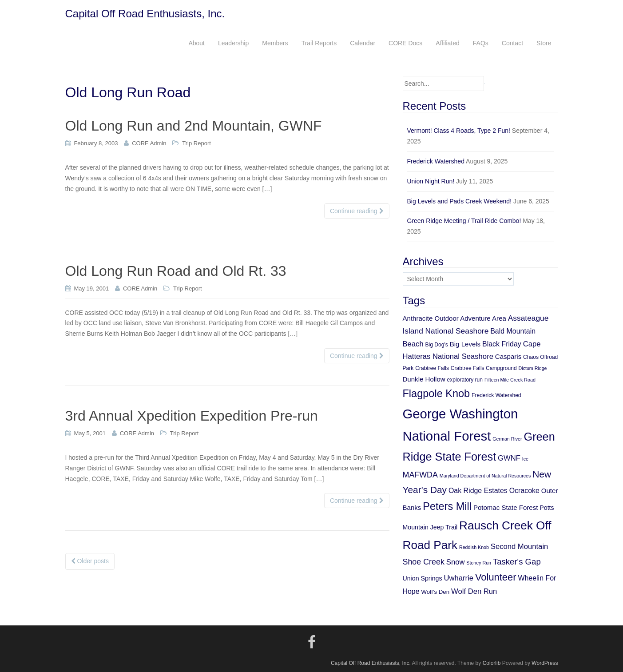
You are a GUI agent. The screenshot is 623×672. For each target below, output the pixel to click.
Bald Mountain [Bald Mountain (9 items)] (513, 331)
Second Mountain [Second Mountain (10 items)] (520, 547)
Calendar (363, 43)
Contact (512, 43)
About (196, 43)
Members (275, 43)
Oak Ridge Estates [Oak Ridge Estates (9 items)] (478, 491)
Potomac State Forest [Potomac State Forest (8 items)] (506, 507)
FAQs (481, 43)
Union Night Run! (431, 181)
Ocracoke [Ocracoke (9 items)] (524, 491)
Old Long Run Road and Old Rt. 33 (176, 271)
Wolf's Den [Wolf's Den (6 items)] (436, 592)
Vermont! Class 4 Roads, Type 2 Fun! (459, 131)
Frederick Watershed (436, 161)
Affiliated (447, 43)
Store (544, 43)
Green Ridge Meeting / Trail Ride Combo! (464, 221)
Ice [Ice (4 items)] (525, 459)
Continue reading (357, 211)
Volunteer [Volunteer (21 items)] (496, 577)
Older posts (90, 561)
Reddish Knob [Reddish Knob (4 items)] (474, 547)
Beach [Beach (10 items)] (413, 344)
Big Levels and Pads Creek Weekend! (460, 201)
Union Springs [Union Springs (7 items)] (423, 578)
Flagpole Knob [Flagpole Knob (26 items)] (436, 394)
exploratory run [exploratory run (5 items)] (465, 380)
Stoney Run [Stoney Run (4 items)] (479, 563)
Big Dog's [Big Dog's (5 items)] (437, 345)
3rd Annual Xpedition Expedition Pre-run (192, 416)
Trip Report (196, 143)
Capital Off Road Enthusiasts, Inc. (145, 14)
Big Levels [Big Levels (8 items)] (465, 344)
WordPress (545, 663)
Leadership (233, 43)
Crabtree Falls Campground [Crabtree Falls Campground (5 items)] (484, 368)
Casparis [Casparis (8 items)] (508, 356)
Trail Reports (319, 43)
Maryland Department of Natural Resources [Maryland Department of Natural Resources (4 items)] (485, 476)
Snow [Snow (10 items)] (456, 562)
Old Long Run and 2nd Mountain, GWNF (194, 126)
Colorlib (492, 663)
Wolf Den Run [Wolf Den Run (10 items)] (474, 591)
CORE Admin (149, 143)
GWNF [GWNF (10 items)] (509, 458)
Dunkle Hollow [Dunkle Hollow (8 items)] (424, 379)
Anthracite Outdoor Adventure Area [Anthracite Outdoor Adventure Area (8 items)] (454, 318)
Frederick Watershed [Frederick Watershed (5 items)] (496, 395)
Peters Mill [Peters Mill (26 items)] (447, 506)
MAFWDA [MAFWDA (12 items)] (420, 475)
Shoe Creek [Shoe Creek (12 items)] (424, 562)
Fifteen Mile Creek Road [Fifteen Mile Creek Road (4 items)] (510, 380)
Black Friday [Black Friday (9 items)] (502, 344)
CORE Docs (405, 43)
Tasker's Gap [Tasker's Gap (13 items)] (517, 562)
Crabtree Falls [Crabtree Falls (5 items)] (432, 368)
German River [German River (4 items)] (507, 439)
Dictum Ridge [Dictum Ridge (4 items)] (533, 368)
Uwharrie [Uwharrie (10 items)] (458, 578)
